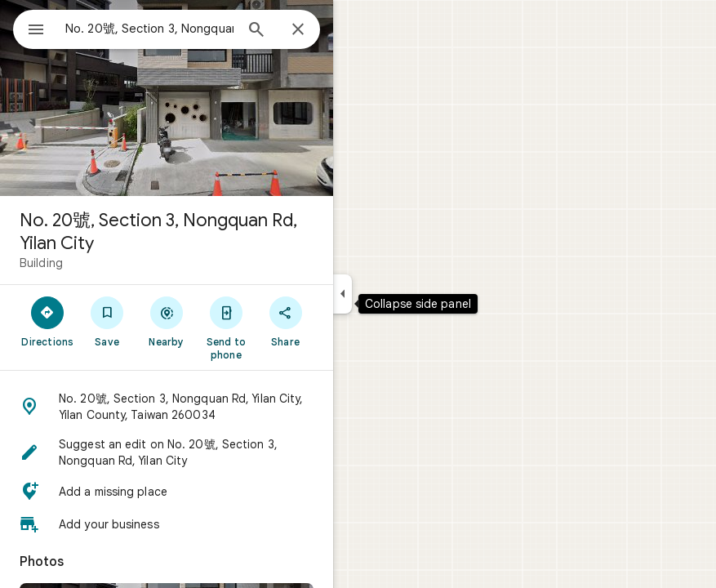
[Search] (256, 31)
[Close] (298, 30)
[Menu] (36, 31)
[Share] (285, 321)
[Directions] (48, 321)
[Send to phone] (226, 327)
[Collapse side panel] (342, 294)
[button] (167, 407)
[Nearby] (167, 321)
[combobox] (149, 29)
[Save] (107, 321)
